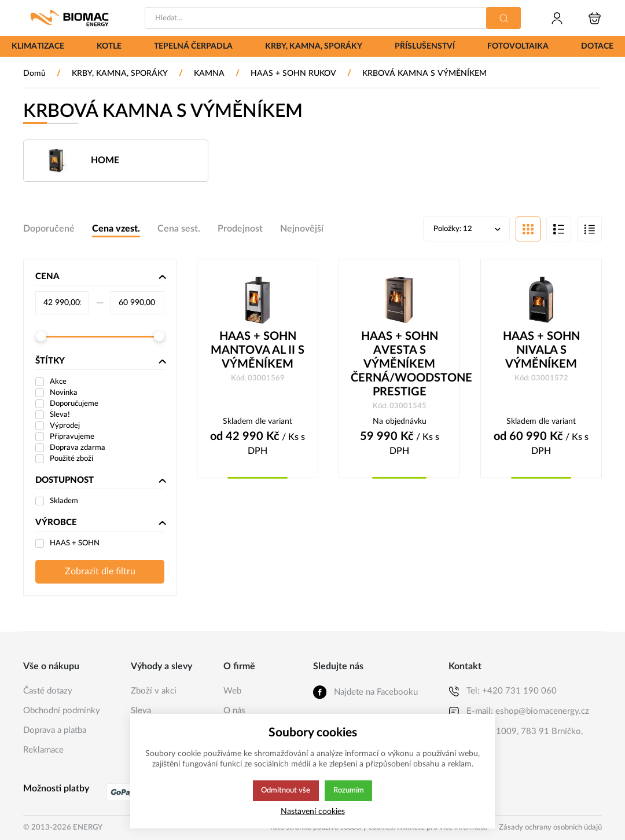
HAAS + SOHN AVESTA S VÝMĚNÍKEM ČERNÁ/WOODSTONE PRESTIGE (399, 365)
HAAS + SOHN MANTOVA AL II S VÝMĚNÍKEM (258, 351)
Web (232, 691)
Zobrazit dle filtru (100, 573)
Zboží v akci (154, 691)
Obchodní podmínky (62, 711)
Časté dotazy (48, 691)
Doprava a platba (55, 730)
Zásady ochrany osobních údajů (550, 828)
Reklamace (43, 750)
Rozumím (349, 791)
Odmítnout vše (285, 791)
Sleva (141, 711)
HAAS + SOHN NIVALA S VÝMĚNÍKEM (541, 351)
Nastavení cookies (313, 811)
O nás (234, 711)
